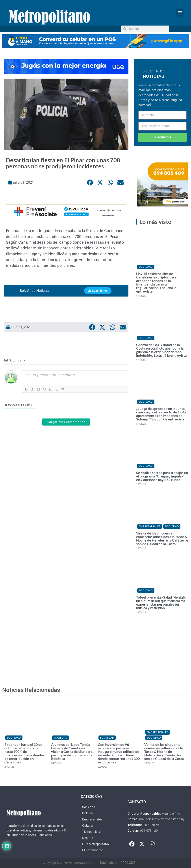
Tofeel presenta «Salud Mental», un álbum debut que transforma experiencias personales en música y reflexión (161, 602)
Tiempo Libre (91, 832)
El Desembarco (93, 850)
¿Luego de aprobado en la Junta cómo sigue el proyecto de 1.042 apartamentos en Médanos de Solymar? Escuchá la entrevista (161, 414)
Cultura (87, 826)
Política (87, 813)
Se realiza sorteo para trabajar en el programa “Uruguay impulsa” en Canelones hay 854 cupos (162, 476)
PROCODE (128, 863)
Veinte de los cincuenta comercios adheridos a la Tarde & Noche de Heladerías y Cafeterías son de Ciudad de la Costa (162, 538)
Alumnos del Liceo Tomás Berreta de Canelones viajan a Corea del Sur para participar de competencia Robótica (72, 751)
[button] (180, 13)
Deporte (88, 838)
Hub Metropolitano (95, 844)
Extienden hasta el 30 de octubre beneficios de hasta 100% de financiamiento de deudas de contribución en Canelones (24, 753)
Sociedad (146, 267)
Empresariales (150, 526)
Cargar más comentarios (66, 422)
